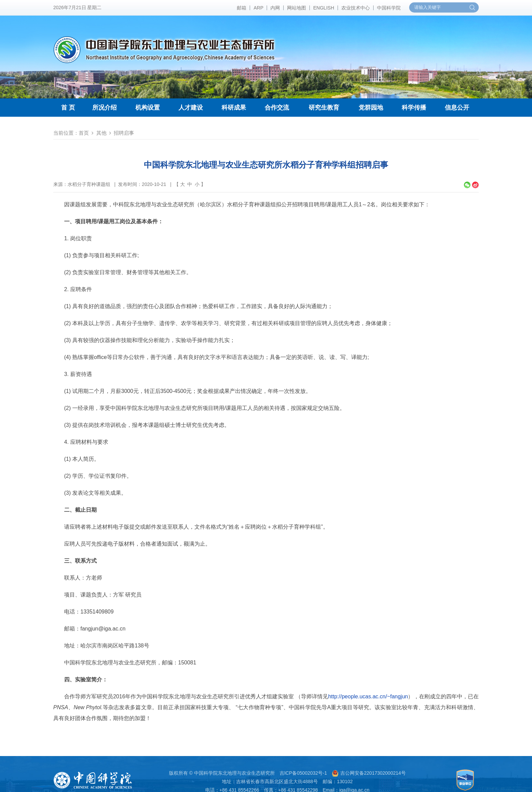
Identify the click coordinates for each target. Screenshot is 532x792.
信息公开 (457, 108)
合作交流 (277, 108)
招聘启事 (124, 133)
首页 (84, 133)
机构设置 (148, 108)
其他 (101, 133)
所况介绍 (104, 108)
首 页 (68, 108)
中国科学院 (389, 8)
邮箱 (242, 8)
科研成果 (234, 108)
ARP (258, 8)
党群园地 (371, 108)
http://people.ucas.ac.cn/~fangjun (368, 696)
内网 (275, 8)
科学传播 (414, 108)
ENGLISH (324, 8)
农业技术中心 (356, 8)
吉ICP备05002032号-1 (303, 773)
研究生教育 (324, 108)
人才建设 (191, 108)
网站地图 (297, 8)
